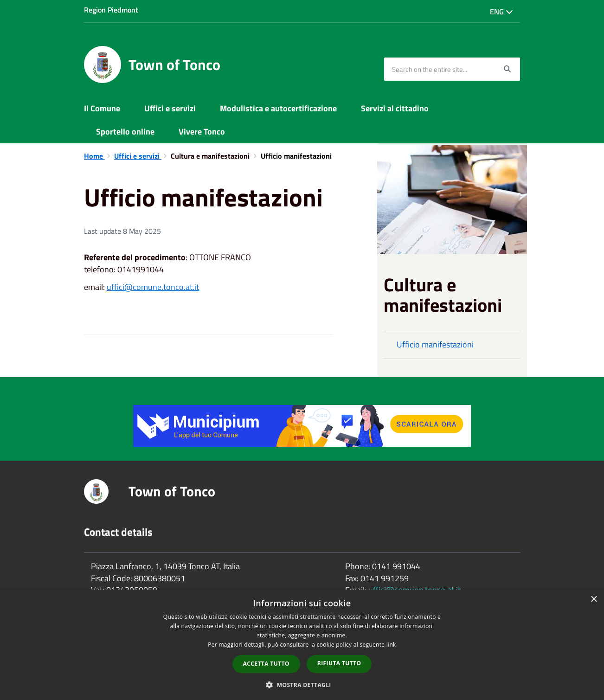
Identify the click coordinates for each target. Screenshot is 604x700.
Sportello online (125, 132)
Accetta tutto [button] (266, 664)
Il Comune (102, 108)
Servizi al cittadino (395, 108)
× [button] (594, 600)
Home (94, 156)
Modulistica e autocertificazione (278, 108)
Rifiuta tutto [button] (339, 663)
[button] (302, 684)
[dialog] (302, 645)
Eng (501, 12)
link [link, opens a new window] (391, 645)
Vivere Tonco (202, 132)
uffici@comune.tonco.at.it (153, 287)
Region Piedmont (111, 10)
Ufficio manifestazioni (435, 344)
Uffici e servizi (170, 108)
